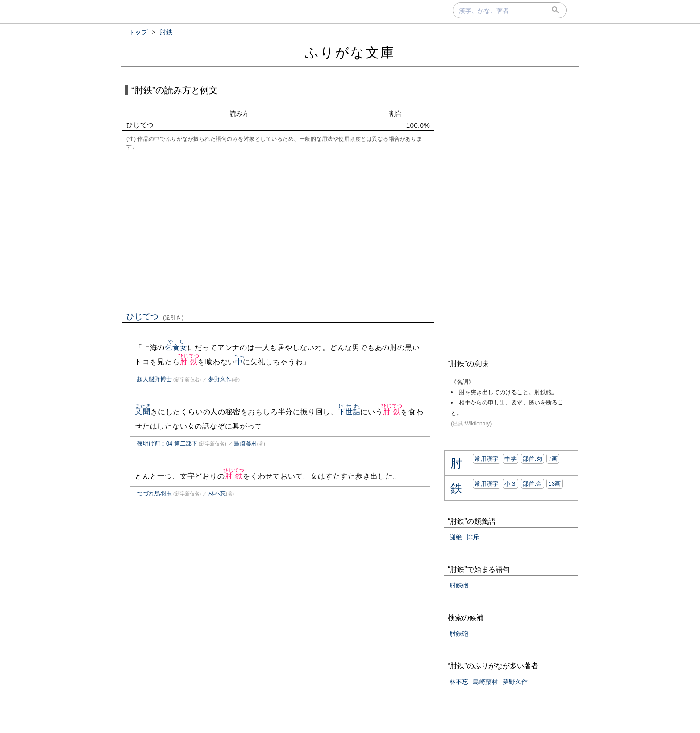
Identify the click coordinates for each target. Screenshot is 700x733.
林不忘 (217, 494)
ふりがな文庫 (350, 52)
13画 (554, 484)
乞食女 (176, 348)
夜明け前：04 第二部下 (167, 444)
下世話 (349, 412)
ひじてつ (155, 317)
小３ (510, 484)
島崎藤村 (246, 444)
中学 (510, 459)
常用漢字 (486, 459)
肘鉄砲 (459, 585)
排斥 (473, 537)
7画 (553, 459)
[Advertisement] (278, 230)
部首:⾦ (533, 484)
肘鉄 (189, 362)
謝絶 (456, 537)
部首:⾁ (533, 459)
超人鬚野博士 (154, 379)
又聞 (143, 412)
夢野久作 (220, 379)
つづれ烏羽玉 (154, 494)
